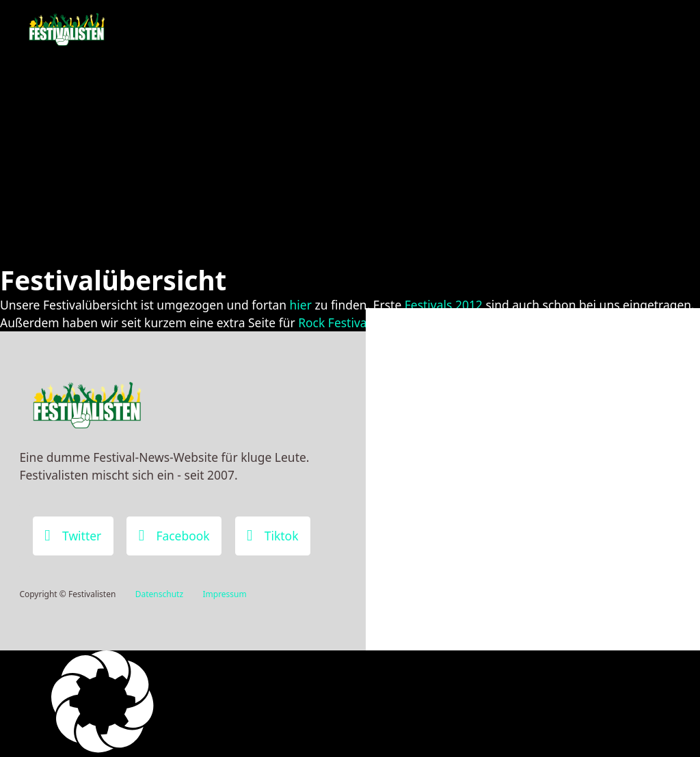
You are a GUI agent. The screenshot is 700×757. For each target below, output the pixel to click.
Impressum (224, 594)
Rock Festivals (337, 322)
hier (301, 305)
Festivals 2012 (444, 305)
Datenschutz (159, 594)
